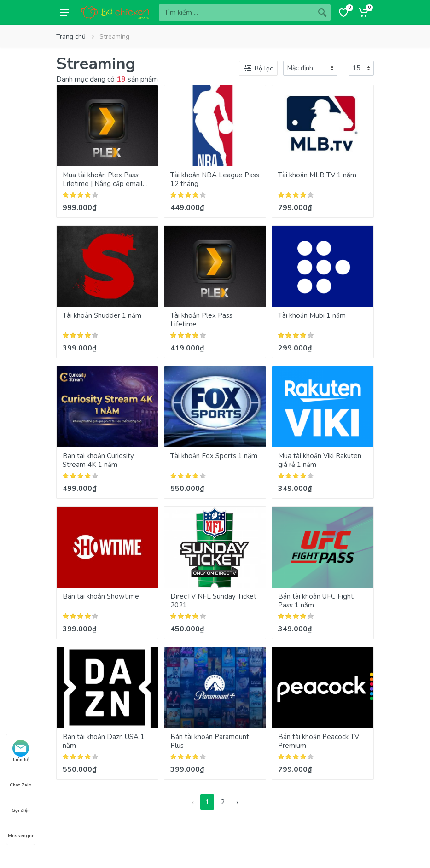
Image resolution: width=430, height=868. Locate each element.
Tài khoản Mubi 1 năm (312, 315)
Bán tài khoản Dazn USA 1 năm (104, 741)
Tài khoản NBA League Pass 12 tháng (215, 179)
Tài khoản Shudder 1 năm (102, 315)
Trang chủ (71, 37)
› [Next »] (237, 802)
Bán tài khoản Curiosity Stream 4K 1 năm (98, 460)
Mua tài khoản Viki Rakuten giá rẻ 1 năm (320, 460)
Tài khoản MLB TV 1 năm (317, 175)
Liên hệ (21, 751)
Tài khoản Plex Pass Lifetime (201, 320)
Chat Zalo (21, 777)
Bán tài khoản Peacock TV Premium (319, 741)
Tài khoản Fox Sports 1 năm (214, 456)
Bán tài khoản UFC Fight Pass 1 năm (316, 601)
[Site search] (236, 12)
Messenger (21, 827)
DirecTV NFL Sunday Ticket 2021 (213, 601)
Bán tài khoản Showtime (101, 596)
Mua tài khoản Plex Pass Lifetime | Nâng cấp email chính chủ (103, 184)
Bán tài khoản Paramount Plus (210, 741)
